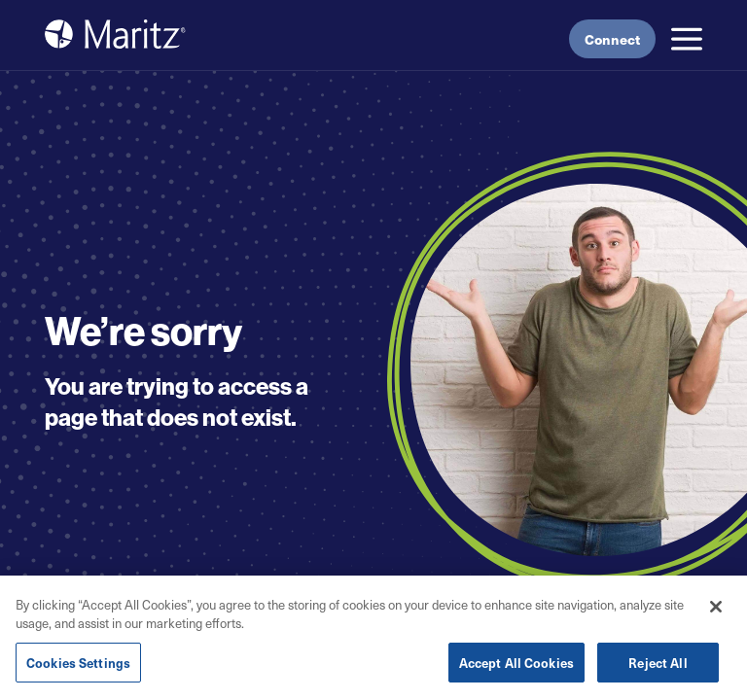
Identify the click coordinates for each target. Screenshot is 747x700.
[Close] (716, 612)
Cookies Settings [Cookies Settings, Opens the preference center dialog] (78, 667)
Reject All (658, 667)
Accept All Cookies (516, 667)
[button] (687, 39)
